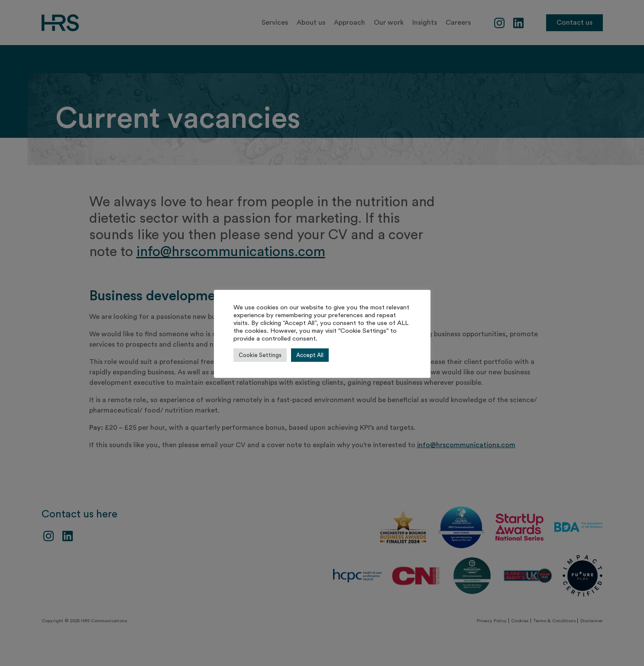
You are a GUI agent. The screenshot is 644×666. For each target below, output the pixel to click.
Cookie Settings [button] (260, 355)
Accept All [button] (310, 355)
